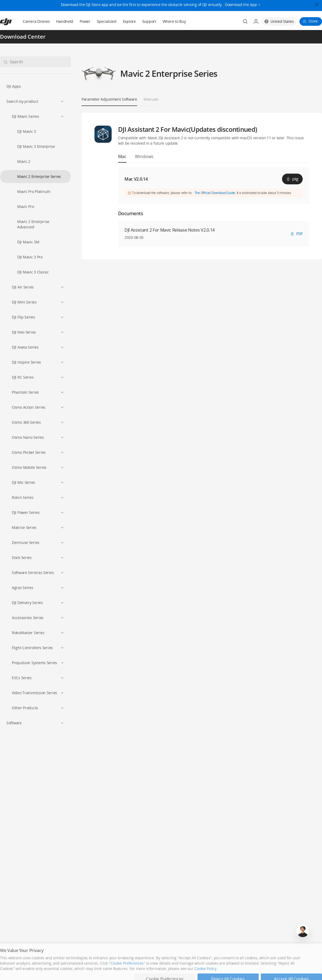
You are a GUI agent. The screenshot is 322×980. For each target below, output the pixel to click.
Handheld (65, 21)
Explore (129, 21)
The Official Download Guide (215, 193)
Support (149, 21)
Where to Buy (174, 21)
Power (85, 21)
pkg (292, 179)
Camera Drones (36, 21)
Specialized (107, 21)
